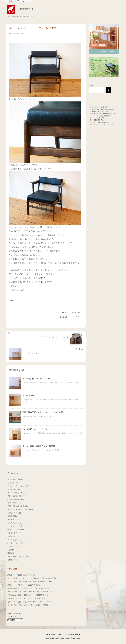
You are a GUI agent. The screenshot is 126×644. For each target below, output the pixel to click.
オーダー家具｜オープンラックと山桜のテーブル (26, 578)
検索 (108, 90)
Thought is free (75, 638)
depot (11, 550)
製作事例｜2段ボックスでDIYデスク (21, 598)
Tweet (11, 300)
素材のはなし (14, 536)
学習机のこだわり (16, 530)
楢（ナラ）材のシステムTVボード (37, 379)
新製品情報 (14, 516)
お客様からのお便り (17, 513)
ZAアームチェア (17, 290)
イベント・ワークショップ (19, 486)
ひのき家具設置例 (16, 479)
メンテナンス (14, 533)
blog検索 (92, 86)
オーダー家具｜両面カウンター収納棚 (39, 446)
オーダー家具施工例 (72, 312)
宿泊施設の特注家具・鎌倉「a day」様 (22, 595)
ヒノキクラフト (75, 317)
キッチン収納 (28, 396)
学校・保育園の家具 (17, 496)
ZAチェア (14, 286)
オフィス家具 (14, 503)
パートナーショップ (17, 543)
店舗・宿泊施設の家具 (18, 506)
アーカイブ (12, 617)
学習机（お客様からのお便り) (21, 510)
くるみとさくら (15, 523)
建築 (11, 553)
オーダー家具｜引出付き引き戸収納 (21, 605)
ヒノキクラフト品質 (17, 526)
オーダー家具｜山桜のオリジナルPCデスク (24, 592)
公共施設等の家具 (16, 499)
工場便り (13, 546)
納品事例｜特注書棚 (15, 575)
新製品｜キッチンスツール (17, 585)
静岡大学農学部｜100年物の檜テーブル (22, 588)
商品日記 (13, 520)
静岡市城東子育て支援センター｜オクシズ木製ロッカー (46, 412)
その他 (12, 560)
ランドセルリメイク (17, 489)
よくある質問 (14, 540)
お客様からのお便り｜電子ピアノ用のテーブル (25, 602)
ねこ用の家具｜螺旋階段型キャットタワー (23, 582)
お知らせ (13, 483)
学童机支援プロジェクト (18, 556)
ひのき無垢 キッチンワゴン (35, 429)
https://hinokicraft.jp (108, 124)
